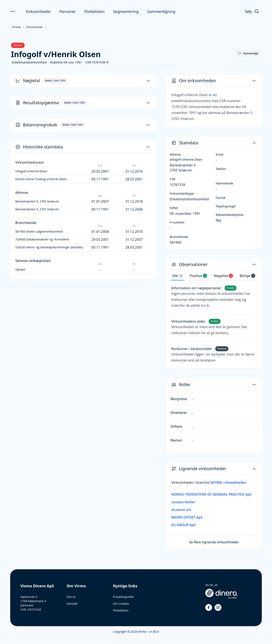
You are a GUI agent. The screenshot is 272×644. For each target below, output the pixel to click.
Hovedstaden (235, 482)
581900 (216, 482)
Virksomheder (38, 11)
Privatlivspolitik (123, 597)
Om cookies (121, 604)
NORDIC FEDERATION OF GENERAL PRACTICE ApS (211, 494)
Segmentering (126, 11)
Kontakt (72, 604)
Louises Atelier (183, 502)
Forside (16, 27)
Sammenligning (161, 11)
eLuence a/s (181, 510)
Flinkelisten (94, 11)
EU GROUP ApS (183, 525)
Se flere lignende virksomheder (214, 542)
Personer (68, 11)
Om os (71, 597)
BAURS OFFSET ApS (187, 517)
